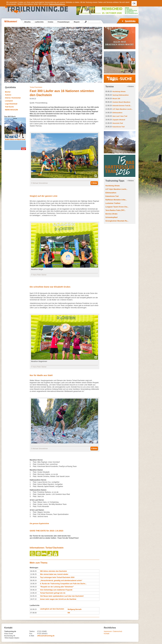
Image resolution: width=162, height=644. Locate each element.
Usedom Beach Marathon (121, 102)
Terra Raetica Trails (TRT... (115, 210)
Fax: (31, 634)
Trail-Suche (9, 107)
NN (69, 613)
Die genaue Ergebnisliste (39, 524)
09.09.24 (33, 577)
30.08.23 (33, 590)
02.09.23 (33, 609)
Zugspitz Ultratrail (119, 120)
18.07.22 (33, 599)
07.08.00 (33, 613)
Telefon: (32, 631)
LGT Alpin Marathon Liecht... (123, 109)
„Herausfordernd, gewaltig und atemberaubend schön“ (61, 581)
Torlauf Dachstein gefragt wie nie (53, 593)
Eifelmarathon (117, 113)
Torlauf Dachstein (36, 87)
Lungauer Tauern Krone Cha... (117, 207)
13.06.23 (33, 593)
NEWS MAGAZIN (11, 110)
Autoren (8, 95)
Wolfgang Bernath (75, 609)
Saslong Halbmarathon (121, 95)
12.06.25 (33, 574)
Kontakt (107, 634)
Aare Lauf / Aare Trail (120, 116)
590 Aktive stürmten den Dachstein (54, 571)
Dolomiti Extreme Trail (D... (122, 106)
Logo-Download (11, 104)
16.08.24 (33, 584)
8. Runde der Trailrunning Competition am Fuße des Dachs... (63, 584)
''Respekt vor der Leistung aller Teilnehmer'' (57, 587)
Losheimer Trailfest (113, 203)
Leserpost (9, 101)
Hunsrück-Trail (118, 123)
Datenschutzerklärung (57, 4)
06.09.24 (33, 581)
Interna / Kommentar (13, 98)
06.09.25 (33, 571)
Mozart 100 (116, 99)
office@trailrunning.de (46, 636)
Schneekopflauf (111, 217)
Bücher (8, 92)
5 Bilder (94, 183)
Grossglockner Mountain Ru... (117, 221)
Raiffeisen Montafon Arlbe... (116, 200)
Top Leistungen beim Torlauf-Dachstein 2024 (57, 577)
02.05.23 (33, 596)
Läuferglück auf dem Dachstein (52, 609)
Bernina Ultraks (111, 214)
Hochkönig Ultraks (119, 91)
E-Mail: (32, 636)
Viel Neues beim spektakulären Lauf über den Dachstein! (62, 596)
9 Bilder (94, 449)
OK (134, 3)
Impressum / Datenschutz (113, 631)
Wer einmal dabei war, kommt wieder (54, 574)
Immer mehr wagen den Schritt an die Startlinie (58, 599)
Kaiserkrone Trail (118, 127)
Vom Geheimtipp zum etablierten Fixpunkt (56, 590)
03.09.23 (33, 587)
